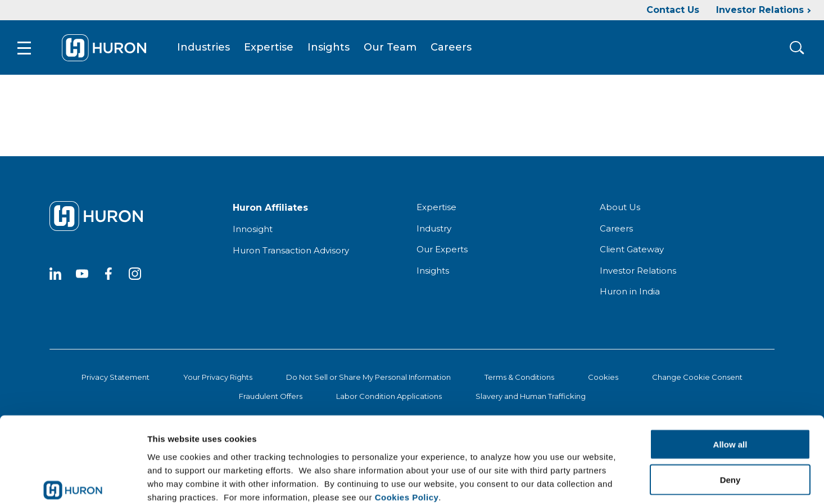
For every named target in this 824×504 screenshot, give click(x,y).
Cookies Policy (407, 436)
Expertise (271, 48)
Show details (590, 482)
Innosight (253, 231)
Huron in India (630, 293)
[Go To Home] (106, 48)
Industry (434, 230)
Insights (331, 48)
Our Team (392, 48)
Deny (730, 419)
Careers (453, 48)
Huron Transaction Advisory (291, 252)
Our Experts (442, 251)
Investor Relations (760, 10)
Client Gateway (632, 251)
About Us (620, 209)
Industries (206, 48)
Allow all (730, 384)
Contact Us (673, 10)
